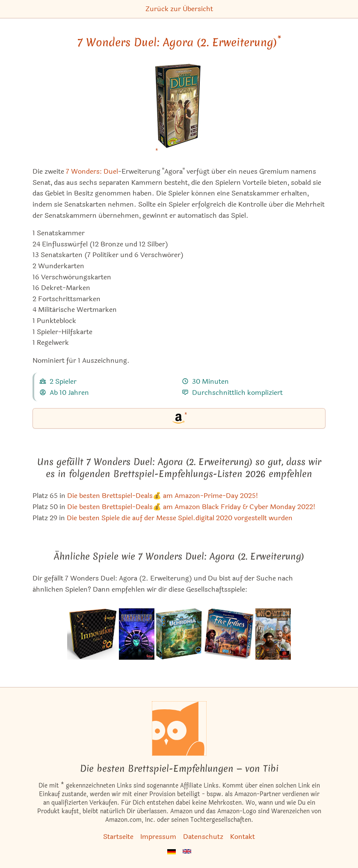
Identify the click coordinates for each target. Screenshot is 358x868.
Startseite (118, 837)
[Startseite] (179, 729)
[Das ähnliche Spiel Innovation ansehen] (273, 634)
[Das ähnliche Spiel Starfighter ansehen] (137, 634)
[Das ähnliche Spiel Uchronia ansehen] (179, 634)
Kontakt (243, 837)
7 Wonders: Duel (92, 171)
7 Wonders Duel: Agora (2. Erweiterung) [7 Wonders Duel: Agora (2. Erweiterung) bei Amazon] (179, 42)
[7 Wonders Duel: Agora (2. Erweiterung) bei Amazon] (179, 111)
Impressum (158, 837)
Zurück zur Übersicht (179, 9)
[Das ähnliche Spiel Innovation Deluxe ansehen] (93, 634)
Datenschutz (203, 837)
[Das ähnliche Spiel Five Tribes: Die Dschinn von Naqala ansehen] (229, 634)
